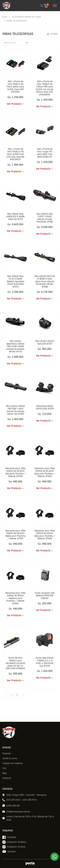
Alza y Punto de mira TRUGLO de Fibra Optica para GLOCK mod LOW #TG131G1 (15, 87)
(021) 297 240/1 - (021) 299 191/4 (20, 800)
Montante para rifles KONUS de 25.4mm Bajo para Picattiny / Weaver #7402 (45, 472)
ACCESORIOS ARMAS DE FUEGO (26, 17)
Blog (4, 773)
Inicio (5, 17)
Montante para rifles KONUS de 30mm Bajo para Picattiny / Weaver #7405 (45, 535)
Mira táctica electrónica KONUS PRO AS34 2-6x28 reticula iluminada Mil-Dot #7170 (15, 346)
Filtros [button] (52, 34)
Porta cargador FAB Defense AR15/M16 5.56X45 (45, 596)
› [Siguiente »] (23, 695)
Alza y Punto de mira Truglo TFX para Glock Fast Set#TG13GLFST (45, 153)
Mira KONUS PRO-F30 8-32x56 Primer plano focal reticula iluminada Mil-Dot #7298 (45, 282)
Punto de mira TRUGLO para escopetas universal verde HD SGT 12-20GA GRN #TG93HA (15, 663)
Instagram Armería (14, 847)
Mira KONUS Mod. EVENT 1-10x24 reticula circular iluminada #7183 (45, 218)
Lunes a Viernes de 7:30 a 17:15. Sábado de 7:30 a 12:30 (28, 818)
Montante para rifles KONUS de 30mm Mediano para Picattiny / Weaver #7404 (15, 598)
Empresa (7, 753)
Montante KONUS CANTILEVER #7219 (45, 408)
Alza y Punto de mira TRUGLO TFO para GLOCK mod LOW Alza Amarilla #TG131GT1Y (15, 154)
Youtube (9, 852)
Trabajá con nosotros (12, 763)
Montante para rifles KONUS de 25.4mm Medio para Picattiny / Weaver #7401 (15, 535)
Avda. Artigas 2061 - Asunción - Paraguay (24, 795)
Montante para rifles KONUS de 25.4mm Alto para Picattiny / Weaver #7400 (15, 472)
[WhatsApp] (55, 857)
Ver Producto (14, 104)
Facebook (9, 837)
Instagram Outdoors (14, 842)
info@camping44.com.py (16, 812)
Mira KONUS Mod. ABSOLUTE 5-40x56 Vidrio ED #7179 (15, 217)
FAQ (4, 768)
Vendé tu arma (10, 758)
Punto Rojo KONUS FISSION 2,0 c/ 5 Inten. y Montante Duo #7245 (45, 662)
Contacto (7, 778)
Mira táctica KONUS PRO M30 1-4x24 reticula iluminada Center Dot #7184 (15, 410)
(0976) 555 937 (11, 806)
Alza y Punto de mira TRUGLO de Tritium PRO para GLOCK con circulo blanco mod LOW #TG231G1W (45, 88)
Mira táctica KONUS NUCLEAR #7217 (45, 343)
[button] (47, 6)
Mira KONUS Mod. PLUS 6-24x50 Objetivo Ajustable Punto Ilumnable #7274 (15, 282)
